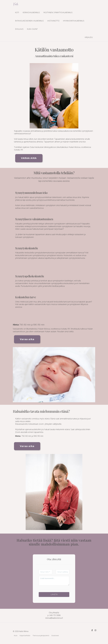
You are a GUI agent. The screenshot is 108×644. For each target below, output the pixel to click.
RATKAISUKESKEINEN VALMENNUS (29, 21)
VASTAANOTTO (53, 21)
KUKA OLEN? (32, 29)
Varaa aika (27, 339)
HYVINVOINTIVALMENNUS (74, 21)
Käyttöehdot (25, 635)
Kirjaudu (89, 37)
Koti (16, 635)
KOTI (17, 12)
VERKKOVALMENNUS (31, 12)
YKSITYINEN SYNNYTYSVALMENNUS (58, 12)
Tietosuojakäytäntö (41, 635)
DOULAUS (19, 29)
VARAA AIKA (29, 158)
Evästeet (55, 635)
